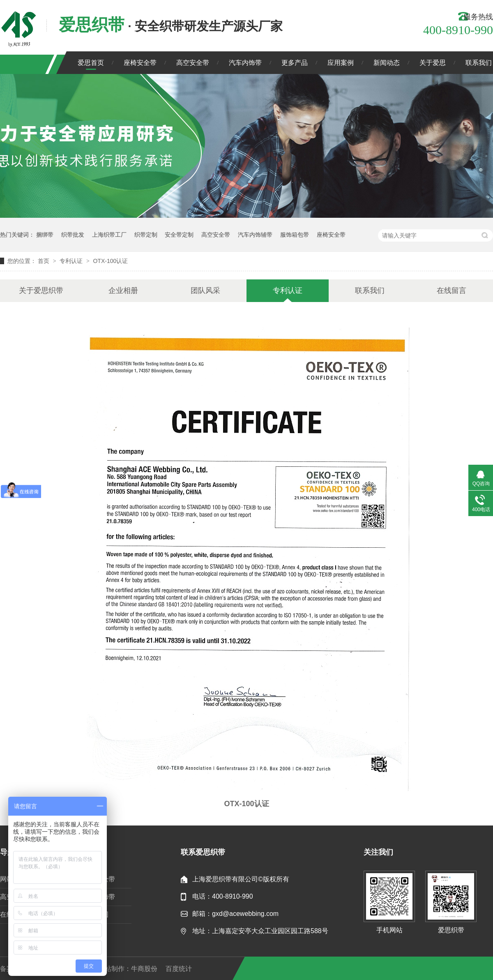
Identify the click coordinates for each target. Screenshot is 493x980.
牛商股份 (144, 969)
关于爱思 (433, 63)
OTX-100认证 (110, 261)
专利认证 (72, 261)
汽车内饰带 (245, 63)
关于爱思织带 (41, 291)
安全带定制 (179, 235)
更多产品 (295, 63)
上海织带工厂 (109, 235)
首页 (44, 261)
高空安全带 (193, 63)
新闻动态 (387, 63)
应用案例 (341, 63)
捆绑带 (45, 235)
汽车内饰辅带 (255, 235)
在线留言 (452, 291)
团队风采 (205, 291)
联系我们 (479, 63)
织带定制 (146, 235)
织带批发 (73, 235)
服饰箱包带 (295, 235)
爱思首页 (91, 63)
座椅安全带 (140, 63)
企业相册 (123, 291)
